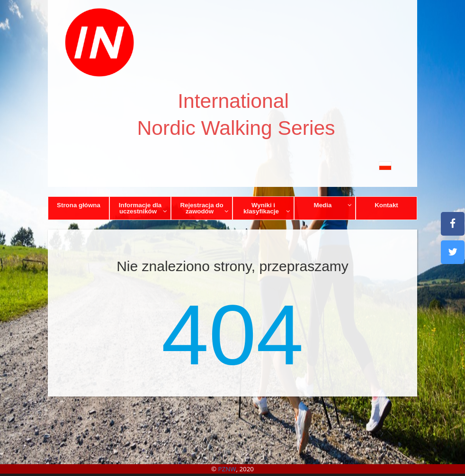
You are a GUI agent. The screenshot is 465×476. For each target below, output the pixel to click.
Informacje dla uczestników (143, 208)
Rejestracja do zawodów (204, 208)
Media (333, 205)
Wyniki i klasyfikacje (267, 208)
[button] (232, 165)
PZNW (227, 469)
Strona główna (79, 205)
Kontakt (386, 205)
